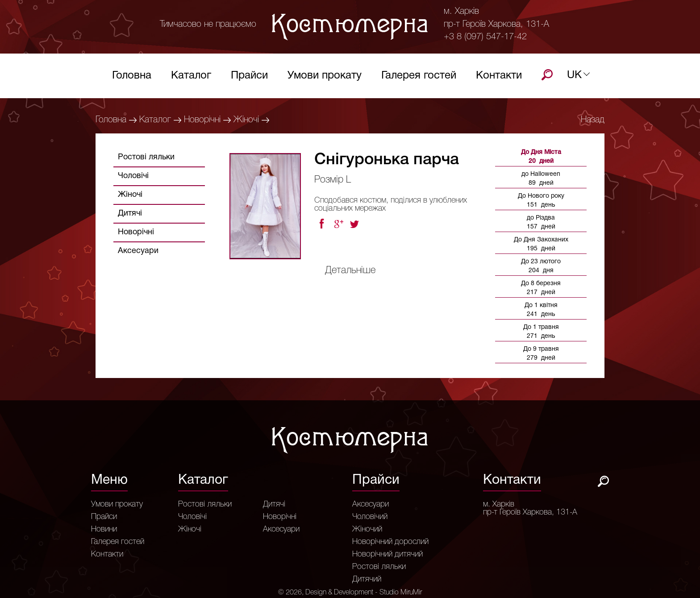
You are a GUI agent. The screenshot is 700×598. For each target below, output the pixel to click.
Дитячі (130, 214)
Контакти (499, 78)
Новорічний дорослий (390, 542)
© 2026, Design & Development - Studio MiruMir (350, 593)
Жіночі (246, 120)
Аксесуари (138, 251)
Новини (104, 529)
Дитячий (367, 579)
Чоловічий (370, 517)
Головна (132, 78)
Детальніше (350, 270)
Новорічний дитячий (387, 554)
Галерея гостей (419, 78)
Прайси (249, 78)
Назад (593, 120)
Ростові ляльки (146, 157)
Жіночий (367, 529)
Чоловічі (133, 176)
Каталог (191, 78)
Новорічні (202, 120)
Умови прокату (325, 78)
